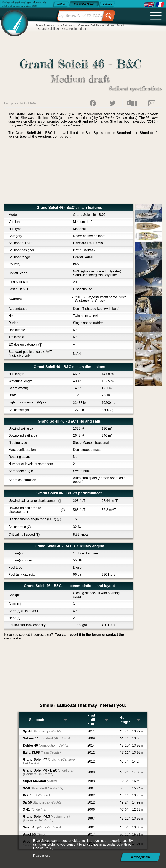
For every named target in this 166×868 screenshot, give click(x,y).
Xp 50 (43, 802)
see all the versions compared (45, 137)
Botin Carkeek (84, 250)
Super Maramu (40, 781)
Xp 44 (43, 731)
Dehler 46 (46, 745)
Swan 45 (42, 827)
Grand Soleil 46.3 (47, 818)
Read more (42, 856)
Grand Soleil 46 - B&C (49, 772)
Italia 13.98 (42, 752)
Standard (124, 133)
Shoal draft (149, 133)
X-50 (43, 788)
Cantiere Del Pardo (88, 243)
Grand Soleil (83, 257)
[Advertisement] (83, 173)
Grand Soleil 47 (49, 761)
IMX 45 (36, 795)
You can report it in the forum (78, 635)
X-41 (35, 809)
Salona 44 (46, 738)
